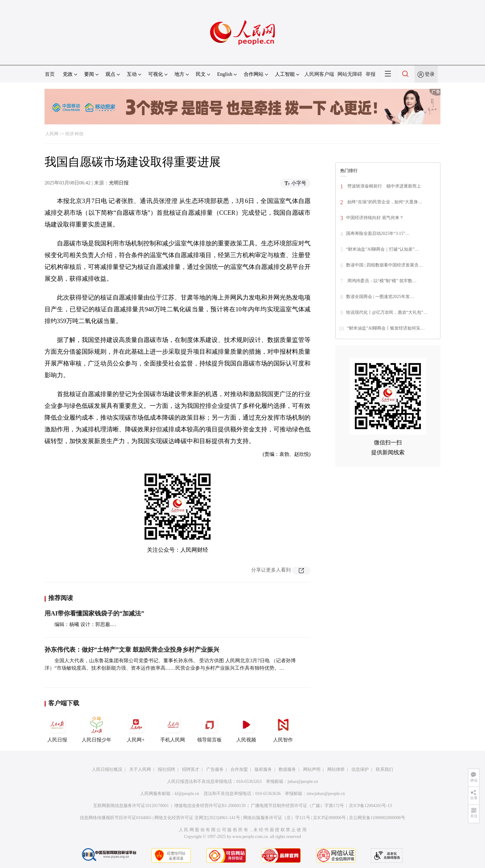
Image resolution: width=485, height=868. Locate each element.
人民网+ (136, 728)
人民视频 (246, 728)
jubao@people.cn (303, 782)
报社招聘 (166, 769)
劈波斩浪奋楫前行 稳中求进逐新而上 (384, 186)
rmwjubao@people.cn (326, 794)
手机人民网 (173, 728)
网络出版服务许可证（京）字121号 (277, 818)
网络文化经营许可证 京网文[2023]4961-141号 (197, 818)
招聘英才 (191, 769)
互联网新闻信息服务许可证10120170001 (131, 806)
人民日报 (57, 728)
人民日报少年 (97, 728)
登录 (430, 74)
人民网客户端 (319, 74)
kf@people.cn (187, 794)
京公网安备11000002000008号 (377, 818)
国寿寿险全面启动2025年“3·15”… (378, 233)
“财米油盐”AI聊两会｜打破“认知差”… (383, 249)
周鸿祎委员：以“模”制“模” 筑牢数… (381, 281)
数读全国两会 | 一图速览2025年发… (380, 297)
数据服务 (287, 769)
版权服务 (263, 769)
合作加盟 (239, 769)
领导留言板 (209, 728)
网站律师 (336, 769)
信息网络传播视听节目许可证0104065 (116, 818)
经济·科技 (75, 134)
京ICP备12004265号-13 (370, 806)
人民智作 (283, 728)
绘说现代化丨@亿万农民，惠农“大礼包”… (387, 312)
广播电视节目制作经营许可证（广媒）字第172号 (297, 806)
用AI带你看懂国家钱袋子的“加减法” (94, 613)
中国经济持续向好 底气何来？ (375, 218)
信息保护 (360, 769)
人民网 (52, 134)
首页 (50, 74)
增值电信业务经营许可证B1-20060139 (210, 806)
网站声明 (312, 769)
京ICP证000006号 (329, 818)
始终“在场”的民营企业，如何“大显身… (384, 202)
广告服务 (215, 769)
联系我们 (384, 769)
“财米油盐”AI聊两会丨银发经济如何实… (386, 328)
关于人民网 (140, 769)
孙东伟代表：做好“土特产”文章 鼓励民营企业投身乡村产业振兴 (132, 650)
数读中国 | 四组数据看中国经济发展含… (384, 265)
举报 (371, 74)
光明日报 (119, 183)
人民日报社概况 (107, 769)
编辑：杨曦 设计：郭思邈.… (85, 624)
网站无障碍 (350, 74)
